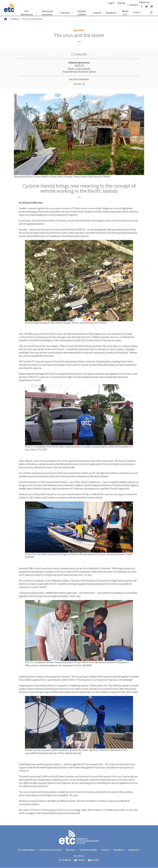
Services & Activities (47, 13)
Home (6, 19)
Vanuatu (77, 84)
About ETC (125, 13)
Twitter (147, 7)
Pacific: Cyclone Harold (79, 69)
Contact (133, 5)
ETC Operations (27, 13)
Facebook (141, 7)
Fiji (83, 84)
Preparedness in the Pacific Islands (79, 72)
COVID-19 (79, 66)
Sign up (121, 3)
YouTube (152, 7)
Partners (66, 13)
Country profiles (82, 13)
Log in (111, 3)
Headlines (111, 13)
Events (97, 13)
